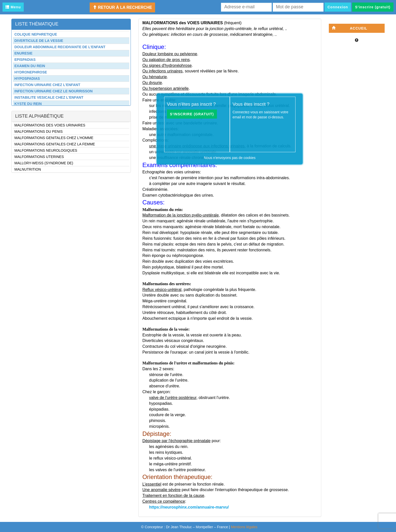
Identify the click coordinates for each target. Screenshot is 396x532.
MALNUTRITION (28, 169)
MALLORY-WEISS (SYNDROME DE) (44, 163)
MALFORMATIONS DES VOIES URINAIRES (50, 125)
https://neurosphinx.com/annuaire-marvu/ (189, 507)
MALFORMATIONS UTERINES (39, 157)
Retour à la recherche (122, 7)
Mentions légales (244, 527)
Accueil (350, 28)
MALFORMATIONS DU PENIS (39, 131)
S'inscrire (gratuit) (373, 7)
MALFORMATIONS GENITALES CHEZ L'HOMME (54, 138)
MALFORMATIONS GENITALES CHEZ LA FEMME (55, 144)
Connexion (338, 7)
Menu (13, 7)
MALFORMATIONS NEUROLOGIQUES (46, 150)
